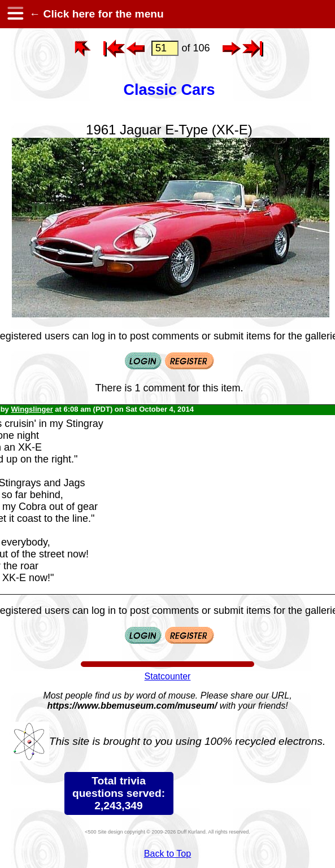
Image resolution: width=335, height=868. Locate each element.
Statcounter (168, 676)
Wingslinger (32, 409)
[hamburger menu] (15, 14)
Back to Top (167, 854)
